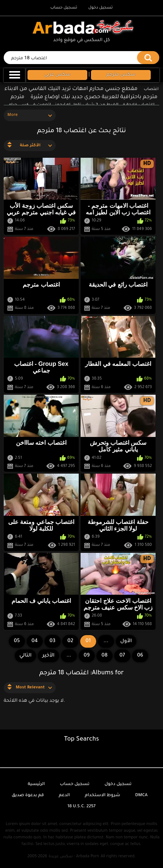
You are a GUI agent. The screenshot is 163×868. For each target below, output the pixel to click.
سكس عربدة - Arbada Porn (74, 857)
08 (104, 656)
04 (35, 641)
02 (70, 641)
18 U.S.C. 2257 (82, 807)
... (69, 656)
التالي (25, 656)
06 (140, 656)
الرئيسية (36, 784)
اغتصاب (151, 89)
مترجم (17, 97)
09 (87, 656)
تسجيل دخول (101, 8)
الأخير (48, 656)
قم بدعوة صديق (28, 796)
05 (17, 641)
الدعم (64, 796)
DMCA (141, 796)
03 (52, 641)
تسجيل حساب (63, 8)
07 (122, 656)
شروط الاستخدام (103, 796)
